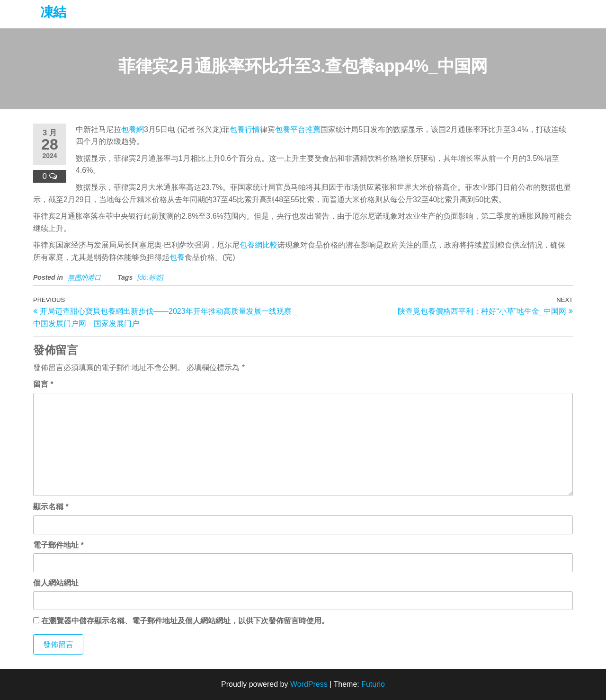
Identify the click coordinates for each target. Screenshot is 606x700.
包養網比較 (258, 245)
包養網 (133, 129)
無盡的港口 (84, 277)
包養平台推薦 (298, 129)
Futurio (373, 684)
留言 (43, 384)
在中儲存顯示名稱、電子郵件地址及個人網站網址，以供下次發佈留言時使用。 (185, 621)
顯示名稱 (51, 507)
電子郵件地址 (58, 545)
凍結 (53, 12)
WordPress (309, 684)
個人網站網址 (56, 583)
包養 (177, 257)
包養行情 (245, 129)
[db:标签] (150, 277)
